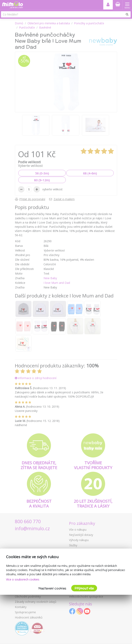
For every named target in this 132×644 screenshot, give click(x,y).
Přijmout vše (84, 588)
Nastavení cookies (52, 588)
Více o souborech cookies (23, 579)
